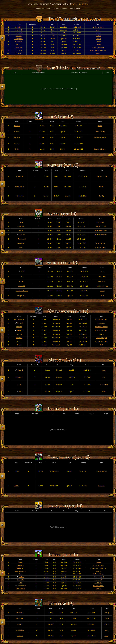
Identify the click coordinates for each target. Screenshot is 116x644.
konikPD (20, 636)
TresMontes (22, 586)
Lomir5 (22, 281)
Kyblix (17, 149)
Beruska (22, 235)
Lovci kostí (102, 276)
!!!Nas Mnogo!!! (100, 247)
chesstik (20, 33)
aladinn (17, 132)
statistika (83, 4)
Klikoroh (20, 323)
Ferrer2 (17, 143)
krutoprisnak (19, 196)
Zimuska (19, 36)
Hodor (19, 384)
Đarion (20, 624)
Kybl (20, 574)
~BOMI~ (22, 577)
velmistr (19, 327)
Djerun (16, 486)
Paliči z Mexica (98, 586)
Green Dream (100, 132)
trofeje (74, 4)
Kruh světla (101, 222)
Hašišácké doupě (100, 137)
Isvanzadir (21, 243)
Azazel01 (22, 286)
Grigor (19, 345)
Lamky (98, 30)
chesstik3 (19, 42)
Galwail (19, 334)
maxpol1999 (22, 296)
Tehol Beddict (20, 589)
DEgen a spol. (101, 243)
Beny (21, 230)
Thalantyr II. (22, 239)
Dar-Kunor (19, 47)
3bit (22, 276)
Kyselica (17, 137)
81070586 (21, 226)
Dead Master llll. (20, 571)
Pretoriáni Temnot (101, 327)
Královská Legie (101, 471)
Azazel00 (20, 580)
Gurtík (19, 44)
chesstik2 (19, 30)
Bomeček (19, 338)
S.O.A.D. (101, 486)
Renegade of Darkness (98, 50)
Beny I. (19, 341)
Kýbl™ (20, 53)
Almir (20, 583)
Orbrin (20, 27)
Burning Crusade (98, 47)
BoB (101, 345)
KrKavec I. (19, 50)
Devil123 (20, 330)
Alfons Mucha (19, 319)
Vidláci (98, 36)
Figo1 (21, 222)
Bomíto (21, 247)
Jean (20, 392)
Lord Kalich (20, 630)
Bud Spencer (19, 39)
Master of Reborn (22, 291)
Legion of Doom (98, 27)
